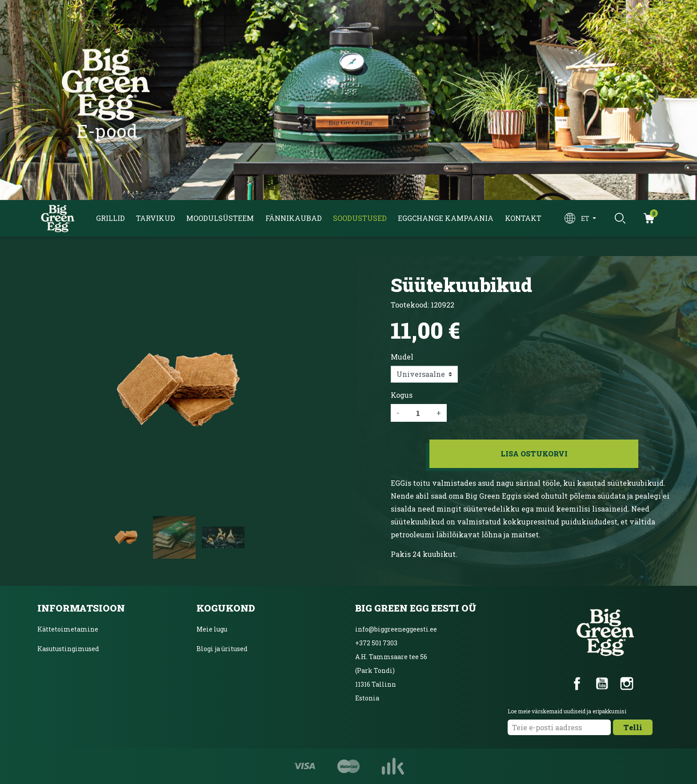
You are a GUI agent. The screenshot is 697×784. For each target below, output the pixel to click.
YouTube (602, 684)
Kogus (402, 395)
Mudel (402, 357)
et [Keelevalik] (586, 218)
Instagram (627, 684)
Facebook (577, 684)
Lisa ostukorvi (534, 454)
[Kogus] (418, 413)
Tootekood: (410, 305)
